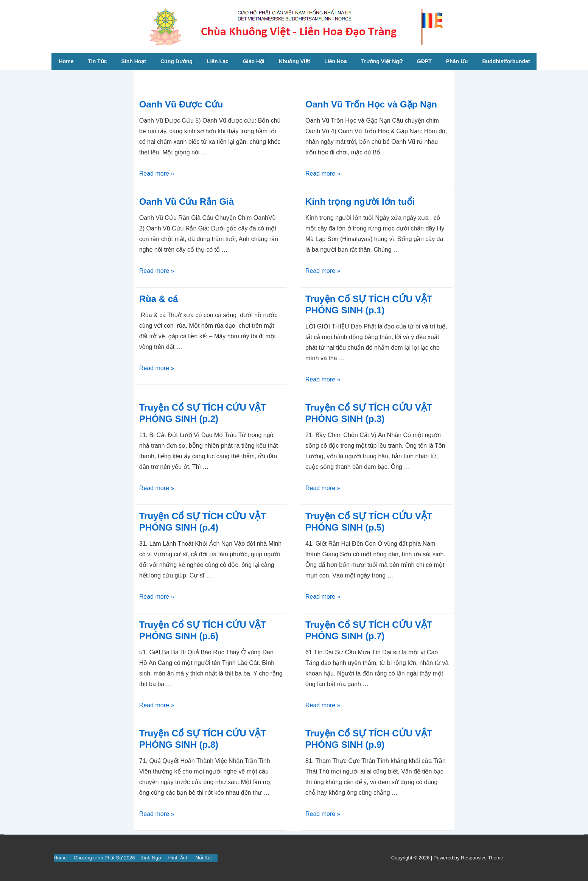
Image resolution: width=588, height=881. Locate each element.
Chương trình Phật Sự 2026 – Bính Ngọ (117, 858)
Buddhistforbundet (506, 61)
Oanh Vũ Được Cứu (181, 104)
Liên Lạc (218, 61)
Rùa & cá (159, 299)
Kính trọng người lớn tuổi (360, 202)
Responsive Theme (482, 858)
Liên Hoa (335, 61)
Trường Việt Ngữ (382, 61)
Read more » (157, 174)
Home (66, 61)
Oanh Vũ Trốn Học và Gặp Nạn (371, 104)
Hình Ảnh (179, 858)
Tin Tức (97, 61)
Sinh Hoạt (134, 61)
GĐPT (424, 61)
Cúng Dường (177, 61)
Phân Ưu (457, 61)
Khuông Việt (294, 61)
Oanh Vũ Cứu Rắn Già (187, 202)
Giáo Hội (254, 61)
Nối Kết (204, 858)
